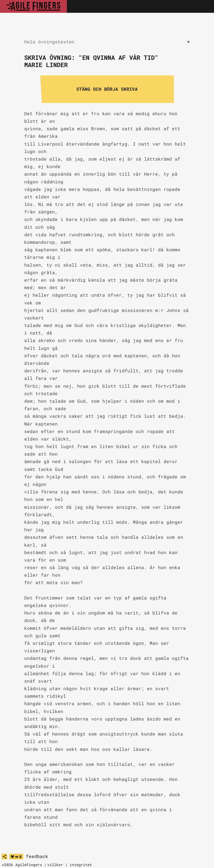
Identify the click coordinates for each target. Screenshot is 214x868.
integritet (81, 865)
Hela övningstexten (107, 42)
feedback (37, 856)
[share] (4, 857)
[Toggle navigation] (204, 6)
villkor (55, 865)
